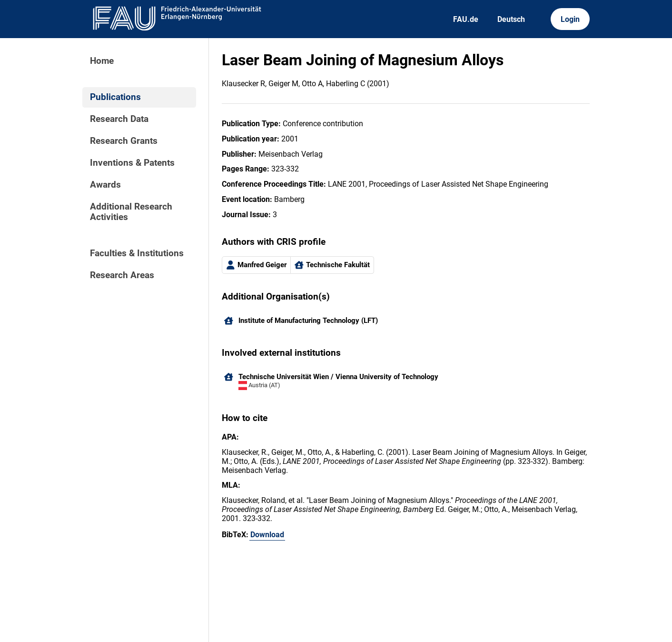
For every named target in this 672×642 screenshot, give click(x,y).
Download (267, 535)
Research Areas (122, 275)
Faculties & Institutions (137, 253)
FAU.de (466, 19)
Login (570, 19)
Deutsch (511, 19)
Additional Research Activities (131, 212)
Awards (105, 185)
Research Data (119, 119)
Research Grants (124, 141)
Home (102, 61)
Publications (115, 97)
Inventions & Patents (132, 163)
